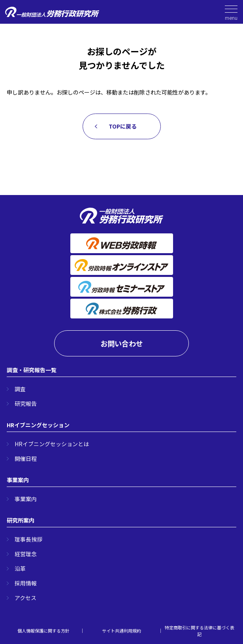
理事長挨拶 (28, 539)
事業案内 (26, 499)
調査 (20, 389)
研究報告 (26, 403)
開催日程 (26, 458)
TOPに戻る (123, 126)
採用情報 (26, 583)
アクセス (25, 598)
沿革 (20, 568)
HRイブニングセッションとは (52, 444)
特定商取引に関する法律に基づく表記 (200, 631)
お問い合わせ (122, 343)
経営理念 (26, 554)
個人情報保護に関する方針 (43, 631)
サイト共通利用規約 (121, 631)
